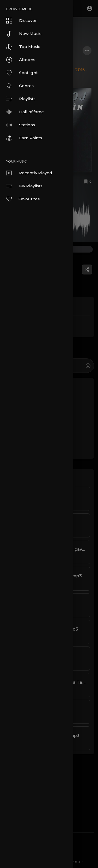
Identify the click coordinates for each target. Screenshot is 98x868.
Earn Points (24, 138)
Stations (21, 125)
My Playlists (24, 186)
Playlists (21, 99)
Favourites (23, 199)
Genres (20, 86)
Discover (22, 21)
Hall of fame (25, 112)
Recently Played (29, 173)
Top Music (23, 47)
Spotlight (22, 73)
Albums (21, 60)
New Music (24, 34)
